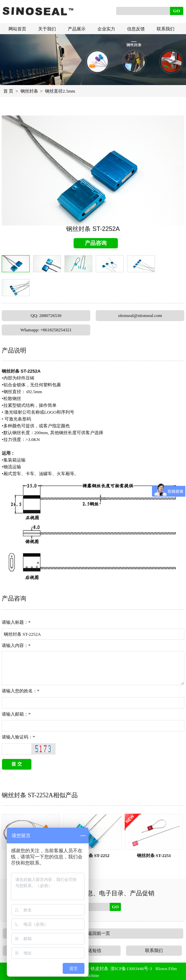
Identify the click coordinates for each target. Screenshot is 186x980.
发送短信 (92, 950)
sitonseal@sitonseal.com (140, 315)
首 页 (8, 91)
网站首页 (17, 29)
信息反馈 (136, 29)
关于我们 (47, 29)
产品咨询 (96, 243)
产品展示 (77, 29)
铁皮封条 (99, 969)
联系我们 (166, 29)
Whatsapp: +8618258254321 (46, 330)
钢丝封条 (29, 91)
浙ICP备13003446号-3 (131, 969)
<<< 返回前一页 (93, 933)
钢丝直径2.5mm (60, 91)
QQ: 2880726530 (46, 315)
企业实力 (106, 29)
